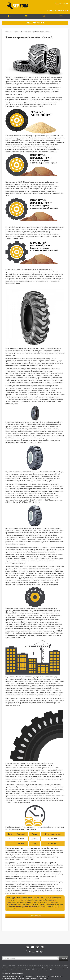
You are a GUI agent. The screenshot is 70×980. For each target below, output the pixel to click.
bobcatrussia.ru (30, 976)
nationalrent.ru (17, 976)
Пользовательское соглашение (13, 973)
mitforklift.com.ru (55, 976)
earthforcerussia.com (9, 979)
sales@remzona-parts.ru (57, 10)
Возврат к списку (35, 916)
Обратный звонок (35, 23)
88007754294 (62, 4)
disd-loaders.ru (42, 976)
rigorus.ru (43, 979)
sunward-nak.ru (24, 979)
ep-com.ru (34, 979)
